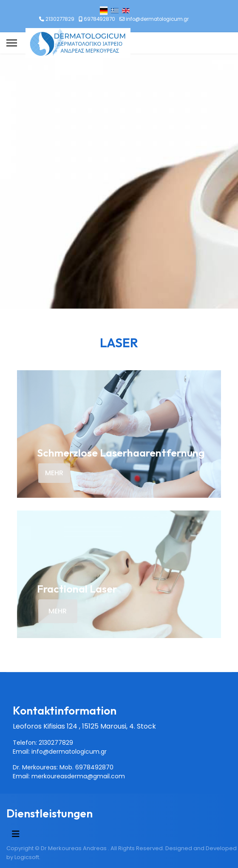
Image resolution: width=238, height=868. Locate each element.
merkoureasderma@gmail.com (78, 776)
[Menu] (12, 43)
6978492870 (99, 19)
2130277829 (60, 19)
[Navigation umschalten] (16, 834)
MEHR (54, 473)
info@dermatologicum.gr (157, 19)
